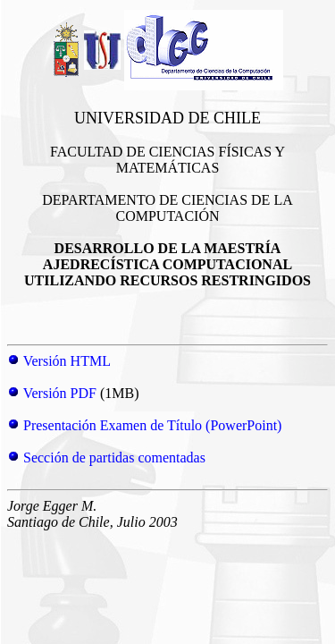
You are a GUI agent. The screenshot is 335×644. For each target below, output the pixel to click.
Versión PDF (60, 393)
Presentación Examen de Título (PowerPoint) (152, 425)
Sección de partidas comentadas (114, 458)
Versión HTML (67, 361)
